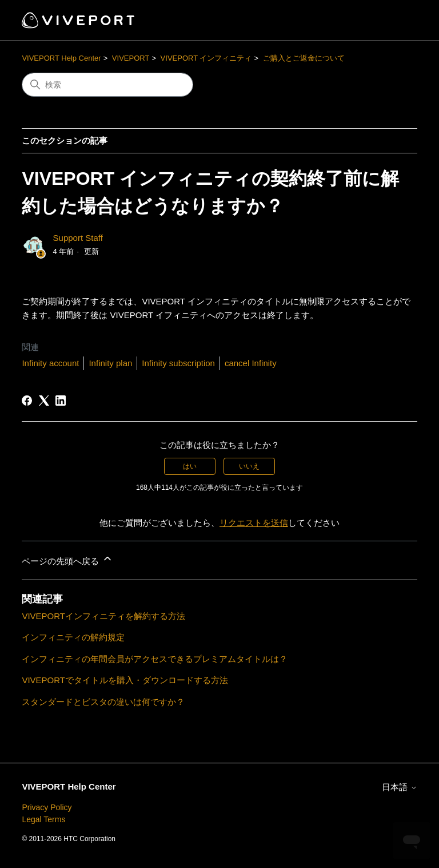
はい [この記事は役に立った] (190, 466)
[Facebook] (27, 401)
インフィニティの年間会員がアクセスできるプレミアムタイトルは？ (155, 659)
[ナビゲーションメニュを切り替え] (397, 21)
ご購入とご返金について (304, 58)
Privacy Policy (47, 807)
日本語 (399, 787)
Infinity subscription (178, 363)
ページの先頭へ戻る (67, 559)
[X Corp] (44, 401)
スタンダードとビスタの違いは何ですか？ (103, 702)
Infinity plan (110, 363)
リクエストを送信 (254, 523)
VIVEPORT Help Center (61, 58)
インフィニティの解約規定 (73, 637)
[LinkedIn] (61, 401)
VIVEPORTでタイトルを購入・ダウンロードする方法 (125, 680)
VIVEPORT (131, 58)
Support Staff (78, 238)
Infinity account (50, 363)
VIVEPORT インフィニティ (206, 58)
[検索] (107, 85)
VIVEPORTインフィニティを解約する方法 (103, 616)
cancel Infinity (251, 363)
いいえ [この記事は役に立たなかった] (249, 466)
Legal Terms (43, 819)
